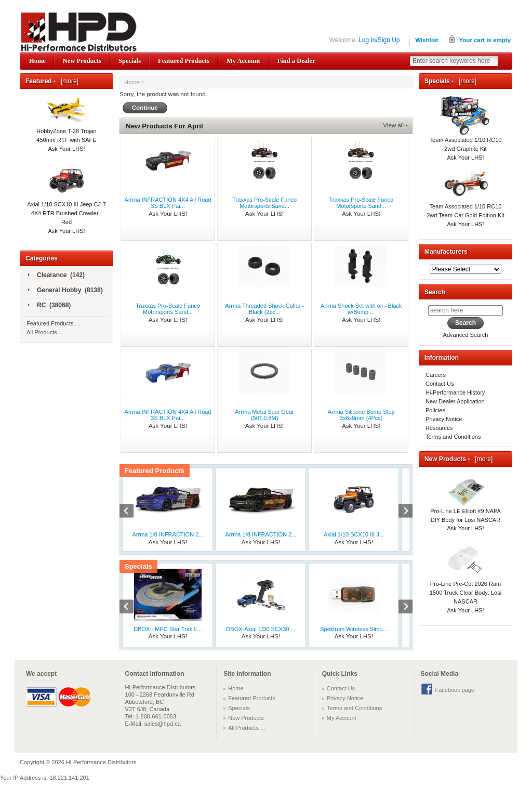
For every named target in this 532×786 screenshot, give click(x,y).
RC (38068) (49, 306)
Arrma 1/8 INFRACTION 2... (168, 534)
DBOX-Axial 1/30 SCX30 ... (261, 629)
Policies (435, 410)
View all (394, 125)
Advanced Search (466, 335)
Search (435, 292)
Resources (439, 428)
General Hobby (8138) (65, 291)
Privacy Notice (444, 419)
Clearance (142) (56, 276)
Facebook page (455, 690)
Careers (436, 375)
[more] (68, 81)
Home (37, 61)
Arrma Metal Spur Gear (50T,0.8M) (264, 415)
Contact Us (440, 384)
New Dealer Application (455, 401)
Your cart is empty (485, 40)
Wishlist (427, 40)
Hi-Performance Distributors (101, 762)
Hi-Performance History (455, 392)
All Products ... (45, 332)
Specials (130, 61)
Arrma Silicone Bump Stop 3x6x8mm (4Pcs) (361, 415)
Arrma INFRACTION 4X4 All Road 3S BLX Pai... (168, 203)
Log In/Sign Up (379, 40)
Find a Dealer (296, 61)
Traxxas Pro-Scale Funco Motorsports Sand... (264, 203)
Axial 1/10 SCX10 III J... (354, 534)
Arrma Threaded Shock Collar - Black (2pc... (264, 309)
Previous (132, 512)
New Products (82, 61)
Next (400, 512)
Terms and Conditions (453, 437)
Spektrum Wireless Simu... (354, 629)
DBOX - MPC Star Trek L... (168, 629)
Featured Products (184, 61)
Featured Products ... (53, 323)
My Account (243, 61)
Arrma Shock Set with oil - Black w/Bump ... (361, 309)
